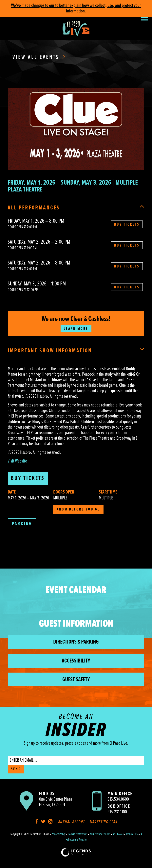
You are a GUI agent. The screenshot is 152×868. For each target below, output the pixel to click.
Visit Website (17, 461)
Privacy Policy (58, 834)
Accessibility (76, 661)
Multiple (60, 498)
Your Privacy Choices (100, 834)
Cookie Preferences (78, 834)
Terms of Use (132, 834)
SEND (16, 769)
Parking (22, 524)
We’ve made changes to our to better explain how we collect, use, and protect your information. (76, 8)
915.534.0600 (118, 799)
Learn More (76, 329)
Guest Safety (76, 680)
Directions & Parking (76, 642)
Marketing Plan (104, 822)
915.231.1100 (117, 812)
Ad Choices (118, 834)
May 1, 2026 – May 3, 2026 (28, 498)
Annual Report (72, 822)
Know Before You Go (78, 510)
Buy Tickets (127, 225)
